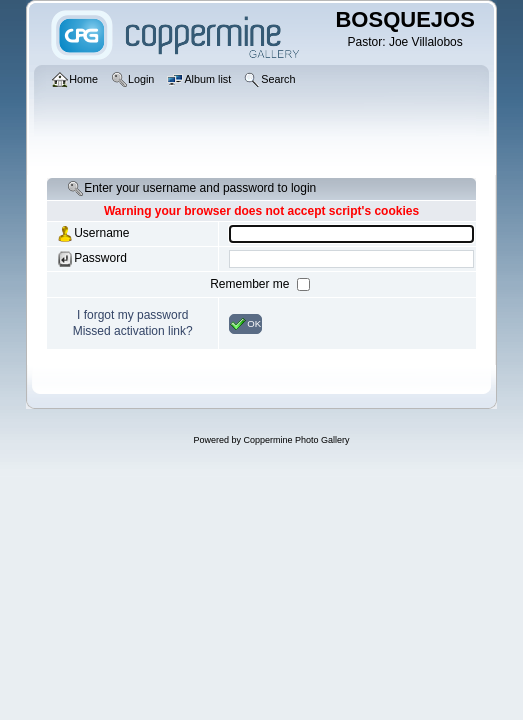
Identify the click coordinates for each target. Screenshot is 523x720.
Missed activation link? (133, 331)
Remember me (251, 284)
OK (245, 324)
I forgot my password (132, 315)
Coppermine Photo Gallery (296, 440)
